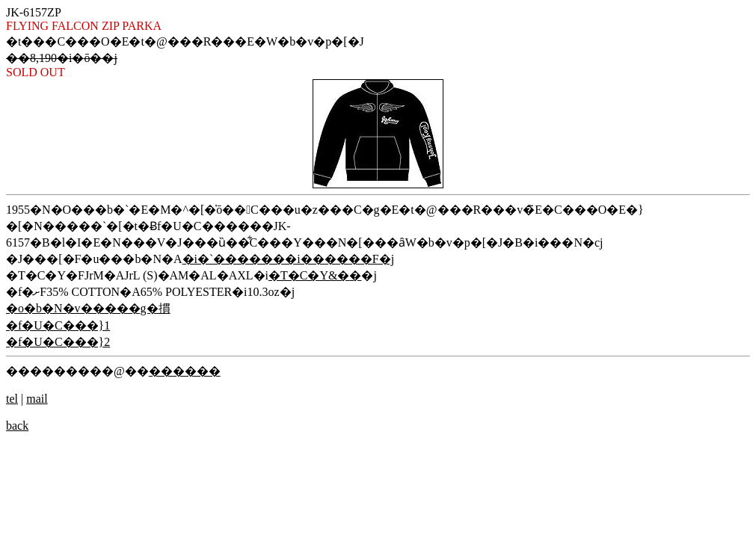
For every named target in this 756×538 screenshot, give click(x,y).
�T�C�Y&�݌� (315, 275)
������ (185, 371)
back (17, 426)
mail (37, 399)
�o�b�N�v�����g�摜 (88, 308)
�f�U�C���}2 (58, 342)
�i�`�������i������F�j (289, 259)
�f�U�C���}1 (58, 325)
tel (12, 399)
